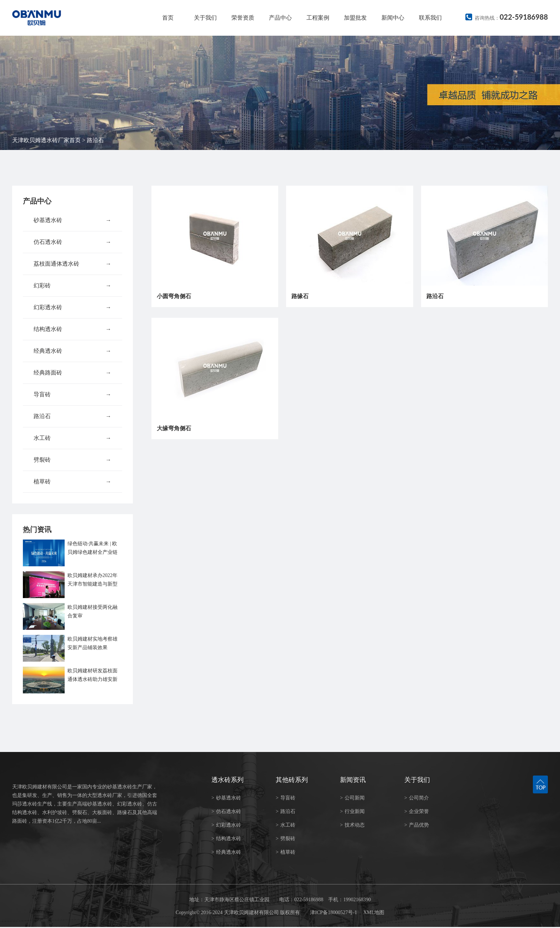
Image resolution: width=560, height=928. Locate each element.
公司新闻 (352, 798)
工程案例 (318, 18)
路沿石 (95, 140)
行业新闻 (352, 811)
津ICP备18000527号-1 (333, 912)
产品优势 (417, 825)
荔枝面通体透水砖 (72, 264)
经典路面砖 (72, 373)
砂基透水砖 (72, 220)
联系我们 (430, 18)
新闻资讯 (353, 780)
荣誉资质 (243, 18)
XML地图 (374, 912)
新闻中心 (393, 18)
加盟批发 (355, 18)
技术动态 (352, 825)
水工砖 (72, 438)
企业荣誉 (417, 811)
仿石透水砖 (72, 242)
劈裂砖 (72, 460)
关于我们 (205, 18)
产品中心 (280, 18)
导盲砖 (72, 395)
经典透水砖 (72, 351)
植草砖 (72, 482)
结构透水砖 (72, 329)
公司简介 (417, 798)
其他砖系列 (292, 780)
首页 (168, 18)
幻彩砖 (72, 286)
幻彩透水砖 (72, 307)
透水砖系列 (227, 780)
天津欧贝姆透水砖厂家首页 (46, 140)
